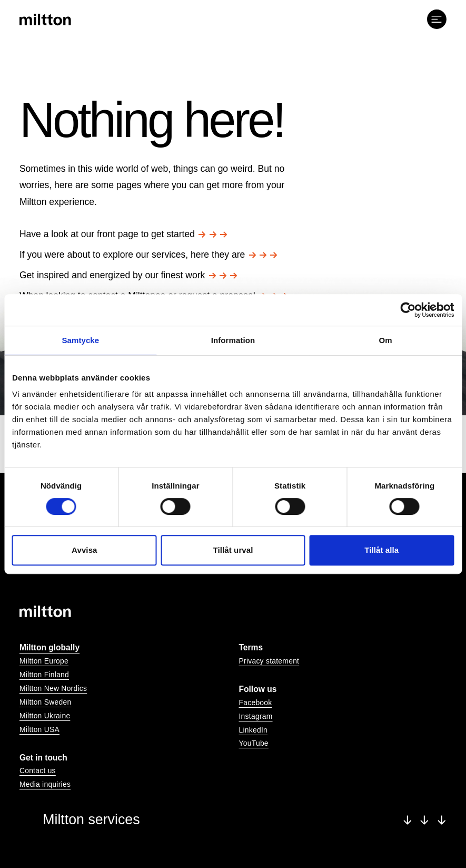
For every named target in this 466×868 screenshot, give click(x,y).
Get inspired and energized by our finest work (128, 275)
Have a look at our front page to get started (123, 234)
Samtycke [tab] (80, 340)
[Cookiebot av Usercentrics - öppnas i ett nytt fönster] (408, 310)
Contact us (38, 771)
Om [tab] (386, 340)
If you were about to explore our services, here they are (148, 255)
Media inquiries (45, 784)
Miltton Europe (44, 661)
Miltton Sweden (46, 702)
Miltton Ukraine (45, 716)
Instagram (256, 716)
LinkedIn (254, 730)
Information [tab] (233, 340)
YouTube (254, 743)
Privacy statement (269, 661)
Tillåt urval (233, 550)
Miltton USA (39, 729)
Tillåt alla (381, 550)
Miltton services (245, 820)
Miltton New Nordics (53, 688)
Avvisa (84, 550)
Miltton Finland (44, 675)
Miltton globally (49, 647)
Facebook (256, 703)
